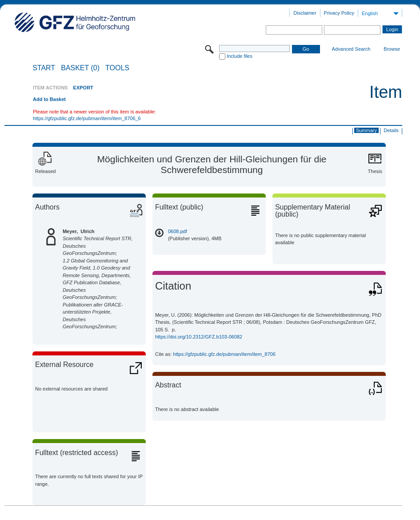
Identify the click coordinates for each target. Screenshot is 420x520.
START (44, 68)
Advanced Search (351, 49)
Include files (240, 56)
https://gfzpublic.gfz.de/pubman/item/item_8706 (224, 354)
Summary (366, 130)
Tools (117, 68)
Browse (392, 49)
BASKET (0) (80, 68)
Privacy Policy (339, 13)
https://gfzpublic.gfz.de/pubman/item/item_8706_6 (87, 118)
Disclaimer (305, 13)
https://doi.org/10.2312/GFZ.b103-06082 (199, 337)
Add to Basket (49, 99)
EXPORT (83, 88)
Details (391, 130)
